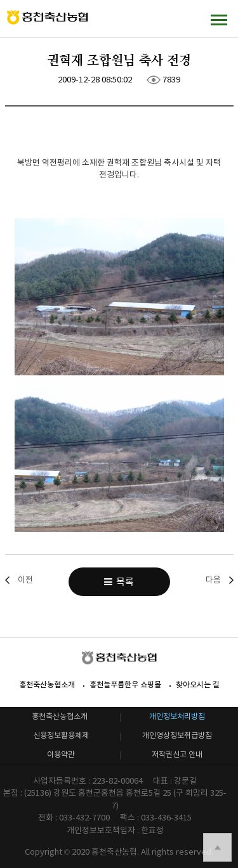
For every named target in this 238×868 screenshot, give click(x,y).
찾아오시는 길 (198, 684)
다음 (213, 580)
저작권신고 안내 (177, 754)
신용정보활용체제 (61, 735)
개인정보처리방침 (177, 716)
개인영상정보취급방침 (177, 735)
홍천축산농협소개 (47, 684)
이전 (25, 580)
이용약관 (61, 754)
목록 (119, 582)
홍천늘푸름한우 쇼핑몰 (125, 684)
